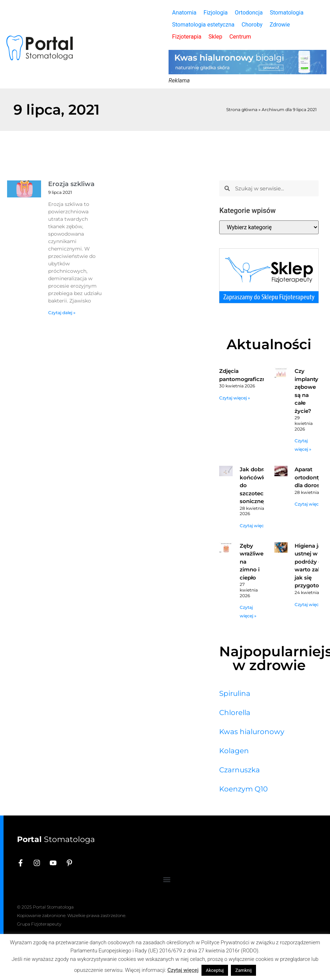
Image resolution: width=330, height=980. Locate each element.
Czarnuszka (240, 770)
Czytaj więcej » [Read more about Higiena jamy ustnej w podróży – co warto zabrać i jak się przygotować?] (310, 604)
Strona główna (242, 109)
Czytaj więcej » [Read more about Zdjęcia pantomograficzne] (235, 398)
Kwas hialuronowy (252, 732)
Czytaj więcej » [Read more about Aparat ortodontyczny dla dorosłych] (310, 504)
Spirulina (235, 693)
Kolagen (234, 751)
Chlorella (235, 713)
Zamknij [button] (243, 970)
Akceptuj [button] (215, 970)
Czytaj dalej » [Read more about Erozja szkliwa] (62, 313)
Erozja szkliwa (71, 184)
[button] (167, 879)
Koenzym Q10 (243, 789)
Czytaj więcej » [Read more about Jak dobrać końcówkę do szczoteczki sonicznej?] (255, 526)
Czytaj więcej (183, 970)
